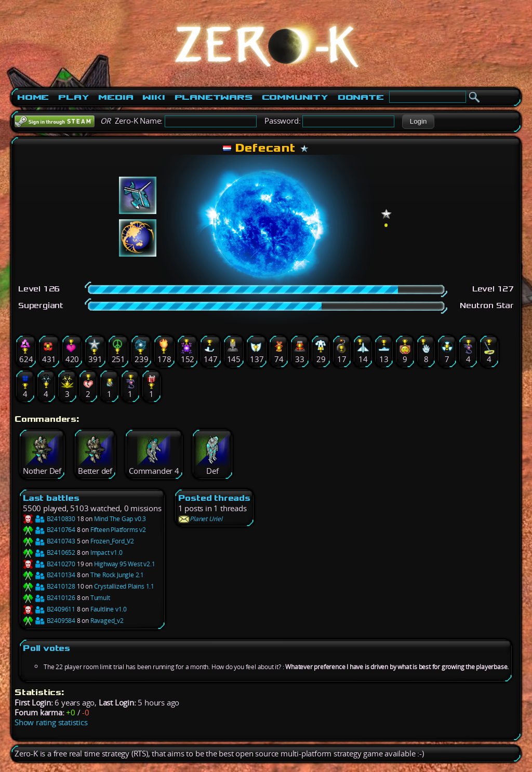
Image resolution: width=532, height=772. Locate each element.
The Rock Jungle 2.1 (117, 575)
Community (295, 97)
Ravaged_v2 (107, 621)
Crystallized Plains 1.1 (124, 586)
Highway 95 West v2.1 (125, 564)
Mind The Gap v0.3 (120, 519)
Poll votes (46, 648)
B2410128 (49, 586)
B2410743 (49, 541)
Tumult (100, 598)
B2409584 (49, 621)
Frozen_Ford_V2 (112, 541)
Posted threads (214, 498)
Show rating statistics (51, 722)
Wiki (154, 97)
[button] (418, 122)
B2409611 (49, 609)
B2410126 (49, 598)
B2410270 (49, 564)
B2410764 (49, 530)
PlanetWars (214, 97)
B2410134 (49, 575)
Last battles (51, 498)
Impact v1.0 (107, 553)
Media (116, 97)
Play (74, 97)
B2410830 (49, 519)
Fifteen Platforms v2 (118, 530)
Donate (361, 97)
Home (33, 97)
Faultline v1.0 (109, 609)
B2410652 (49, 553)
